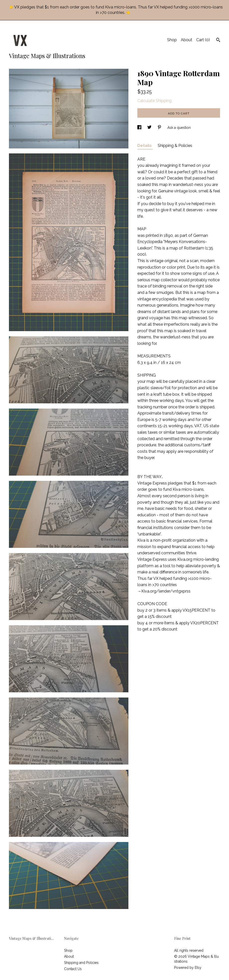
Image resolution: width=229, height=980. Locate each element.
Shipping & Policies (175, 146)
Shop (172, 40)
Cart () (203, 40)
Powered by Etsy (188, 968)
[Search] (218, 40)
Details (145, 146)
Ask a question (179, 128)
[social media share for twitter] (150, 128)
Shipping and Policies (81, 963)
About (187, 40)
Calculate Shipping (154, 101)
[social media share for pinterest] (160, 128)
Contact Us (73, 969)
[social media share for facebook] (140, 128)
